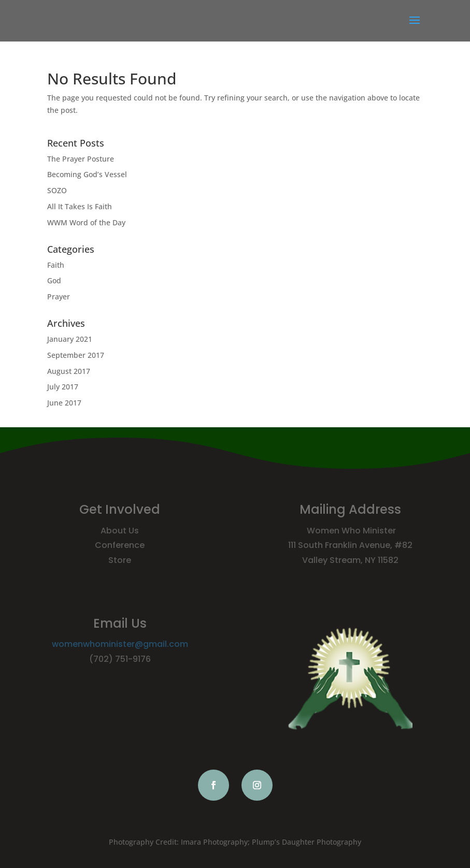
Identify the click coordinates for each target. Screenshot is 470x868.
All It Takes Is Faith (80, 206)
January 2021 (70, 339)
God (54, 280)
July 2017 (63, 387)
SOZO (57, 190)
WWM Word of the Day (86, 222)
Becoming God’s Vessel (87, 174)
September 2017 (76, 355)
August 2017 (69, 371)
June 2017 (64, 403)
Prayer (59, 296)
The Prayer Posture (81, 159)
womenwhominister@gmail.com (120, 644)
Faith (56, 265)
